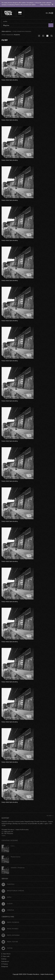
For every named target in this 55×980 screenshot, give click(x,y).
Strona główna (6, 31)
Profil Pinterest (10, 929)
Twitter (7, 948)
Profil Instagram (11, 935)
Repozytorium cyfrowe (13, 891)
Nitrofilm (8, 910)
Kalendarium (5, 961)
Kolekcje (4, 959)
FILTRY (5, 40)
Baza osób (5, 956)
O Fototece (5, 964)
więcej (3, 835)
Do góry (50, 816)
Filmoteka (8, 884)
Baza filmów (6, 954)
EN (47, 13)
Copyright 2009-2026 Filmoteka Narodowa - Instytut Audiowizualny (33, 974)
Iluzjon (7, 904)
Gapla (6, 897)
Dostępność (5, 966)
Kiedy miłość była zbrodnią (10, 80)
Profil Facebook (10, 922)
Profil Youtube (10, 942)
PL (50, 13)
